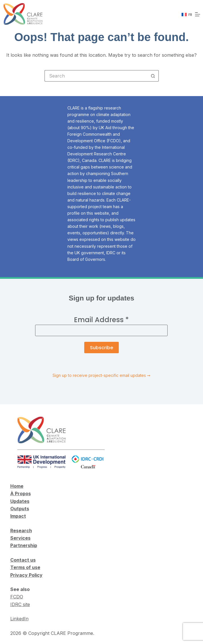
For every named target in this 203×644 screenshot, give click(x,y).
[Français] (187, 15)
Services (20, 538)
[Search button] (153, 76)
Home (17, 486)
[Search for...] (96, 76)
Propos (22, 493)
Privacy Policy (26, 575)
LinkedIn (19, 619)
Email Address (101, 320)
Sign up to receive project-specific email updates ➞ (101, 375)
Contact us (23, 560)
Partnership (24, 545)
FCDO (17, 597)
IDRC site (20, 604)
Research (21, 531)
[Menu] (198, 14)
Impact (18, 516)
